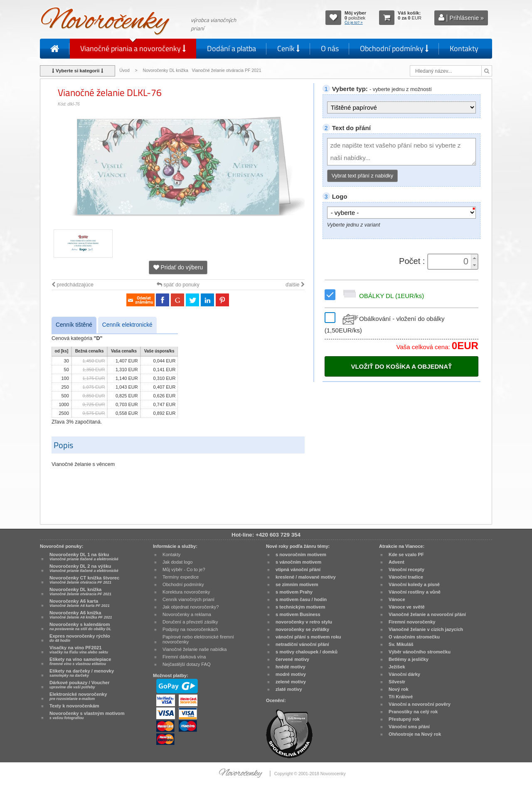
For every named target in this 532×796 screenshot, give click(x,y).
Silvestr (397, 682)
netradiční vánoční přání (302, 644)
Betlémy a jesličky (409, 659)
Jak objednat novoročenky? (191, 607)
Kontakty (464, 48)
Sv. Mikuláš (401, 644)
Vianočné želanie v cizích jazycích (426, 629)
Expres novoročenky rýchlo (80, 638)
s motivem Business (298, 614)
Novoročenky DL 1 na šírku (84, 557)
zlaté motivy (289, 689)
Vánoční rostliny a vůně (415, 592)
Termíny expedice (181, 577)
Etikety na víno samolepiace (80, 661)
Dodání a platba (232, 48)
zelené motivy (291, 682)
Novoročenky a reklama (187, 614)
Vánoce (397, 599)
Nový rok (399, 689)
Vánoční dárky (404, 674)
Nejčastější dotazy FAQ (187, 664)
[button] (474, 258)
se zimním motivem (297, 584)
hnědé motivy (291, 667)
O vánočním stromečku (414, 637)
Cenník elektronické (127, 325)
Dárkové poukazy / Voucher (79, 685)
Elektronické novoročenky (78, 696)
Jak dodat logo (177, 562)
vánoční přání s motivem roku (308, 637)
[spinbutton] (450, 261)
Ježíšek (397, 667)
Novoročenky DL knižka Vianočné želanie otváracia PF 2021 (203, 70)
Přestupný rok (404, 719)
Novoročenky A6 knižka (81, 615)
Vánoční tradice (406, 577)
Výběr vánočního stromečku (420, 652)
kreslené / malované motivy (306, 577)
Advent (397, 562)
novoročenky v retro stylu (304, 622)
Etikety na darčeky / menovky (82, 673)
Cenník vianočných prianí (188, 599)
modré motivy (291, 674)
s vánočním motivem (298, 562)
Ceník (288, 48)
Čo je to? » (354, 22)
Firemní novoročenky (412, 622)
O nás (330, 48)
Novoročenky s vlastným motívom (87, 715)
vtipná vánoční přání (298, 569)
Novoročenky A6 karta (80, 603)
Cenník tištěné (74, 325)
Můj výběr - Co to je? (184, 569)
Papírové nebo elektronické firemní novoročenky (198, 639)
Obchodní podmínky (394, 48)
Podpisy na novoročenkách (190, 629)
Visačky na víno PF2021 (79, 650)
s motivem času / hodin (301, 599)
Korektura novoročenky (186, 592)
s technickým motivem (300, 607)
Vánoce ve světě (407, 607)
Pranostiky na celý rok (413, 712)
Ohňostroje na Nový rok (415, 734)
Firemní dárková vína (184, 657)
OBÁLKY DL (382, 296)
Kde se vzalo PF (406, 554)
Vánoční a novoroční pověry (420, 704)
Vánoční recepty (406, 569)
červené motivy (292, 659)
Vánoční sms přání (409, 727)
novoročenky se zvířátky (302, 629)
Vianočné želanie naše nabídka (195, 649)
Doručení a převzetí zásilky (190, 622)
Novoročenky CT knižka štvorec (84, 580)
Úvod (124, 70)
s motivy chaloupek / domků (307, 652)
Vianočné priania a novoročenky (133, 48)
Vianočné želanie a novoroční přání (427, 614)
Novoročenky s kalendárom (80, 626)
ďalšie (295, 285)
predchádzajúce (73, 285)
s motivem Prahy (294, 592)
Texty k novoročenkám (74, 706)
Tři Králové (401, 697)
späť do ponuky (178, 285)
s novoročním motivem (301, 554)
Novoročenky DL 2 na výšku (84, 568)
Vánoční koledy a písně (414, 584)
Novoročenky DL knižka (80, 591)
